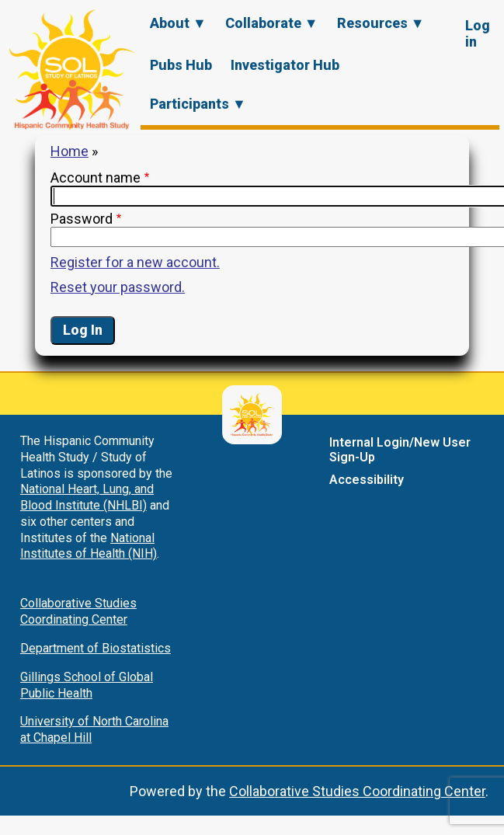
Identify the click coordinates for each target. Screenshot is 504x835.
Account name (96, 177)
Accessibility (367, 480)
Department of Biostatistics (96, 648)
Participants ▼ (198, 104)
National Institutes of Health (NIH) (89, 546)
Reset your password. (118, 287)
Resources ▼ (381, 23)
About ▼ (178, 23)
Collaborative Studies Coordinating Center (78, 611)
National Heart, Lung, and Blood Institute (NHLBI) (87, 497)
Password (82, 219)
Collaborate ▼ (272, 23)
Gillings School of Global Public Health (87, 685)
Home (70, 151)
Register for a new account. (135, 262)
